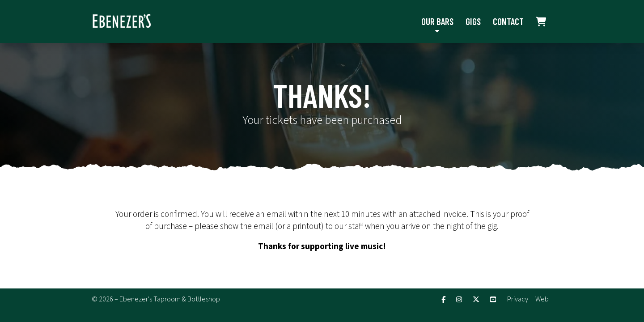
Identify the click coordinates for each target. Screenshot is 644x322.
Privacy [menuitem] (518, 299)
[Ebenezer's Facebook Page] (443, 300)
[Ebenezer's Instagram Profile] (459, 300)
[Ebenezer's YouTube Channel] (493, 300)
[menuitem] (541, 21)
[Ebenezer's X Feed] (476, 300)
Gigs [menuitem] (473, 21)
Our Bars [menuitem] (437, 21)
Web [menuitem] (542, 299)
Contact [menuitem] (508, 21)
